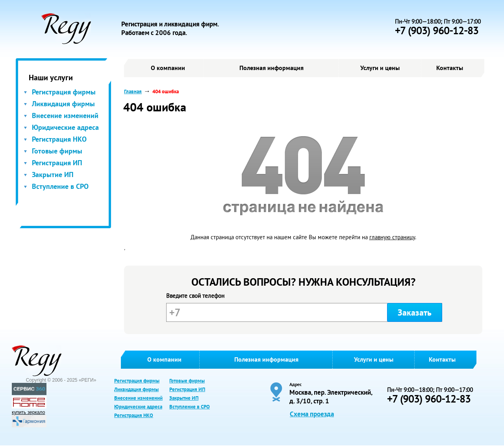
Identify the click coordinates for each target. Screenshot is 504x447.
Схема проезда (312, 414)
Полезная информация (271, 68)
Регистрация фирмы (64, 92)
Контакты (450, 68)
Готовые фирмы (57, 151)
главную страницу (392, 237)
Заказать (415, 312)
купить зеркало (28, 412)
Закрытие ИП (53, 175)
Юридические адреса (65, 127)
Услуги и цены (380, 68)
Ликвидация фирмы (63, 104)
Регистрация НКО (59, 139)
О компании (168, 68)
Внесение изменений (65, 115)
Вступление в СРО (60, 186)
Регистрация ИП (57, 163)
